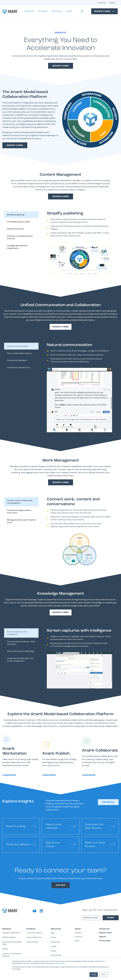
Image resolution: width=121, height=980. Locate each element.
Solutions (29, 11)
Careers (78, 933)
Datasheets (55, 942)
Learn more (9, 775)
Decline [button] (104, 975)
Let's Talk (61, 885)
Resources (57, 11)
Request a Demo (104, 11)
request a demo (61, 66)
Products (43, 11)
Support (112, 3)
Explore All (108, 802)
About (69, 11)
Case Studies (56, 955)
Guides (54, 947)
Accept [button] (94, 975)
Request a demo (15, 145)
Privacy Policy (60, 963)
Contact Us (102, 3)
